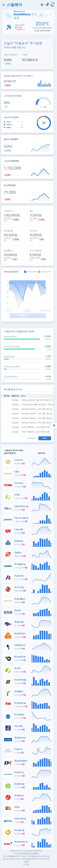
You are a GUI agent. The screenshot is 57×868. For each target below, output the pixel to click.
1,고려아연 (18, 460)
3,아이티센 (19, 483)
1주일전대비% (32, 272)
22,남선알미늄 (20, 703)
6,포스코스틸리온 (21, 518)
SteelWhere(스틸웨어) (30, 853)
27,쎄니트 (18, 749)
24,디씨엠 (18, 726)
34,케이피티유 (20, 819)
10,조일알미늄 (20, 564)
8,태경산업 (19, 541)
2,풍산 (17, 472)
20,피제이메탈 (20, 680)
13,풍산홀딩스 (20, 599)
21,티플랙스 (19, 691)
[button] (42, 5)
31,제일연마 (19, 796)
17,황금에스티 (20, 645)
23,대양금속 (19, 715)
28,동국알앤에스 (21, 761)
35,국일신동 (19, 830)
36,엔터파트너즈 (21, 842)
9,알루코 (18, 553)
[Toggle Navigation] (4, 5)
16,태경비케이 (20, 634)
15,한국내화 (19, 622)
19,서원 (17, 668)
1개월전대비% (46, 272)
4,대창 (17, 495)
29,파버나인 (19, 772)
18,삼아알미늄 (20, 657)
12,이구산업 (19, 587)
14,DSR (17, 610)
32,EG (17, 807)
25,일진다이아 (20, 738)
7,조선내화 (19, 529)
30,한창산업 (19, 784)
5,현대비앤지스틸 (21, 506)
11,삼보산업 (19, 576)
